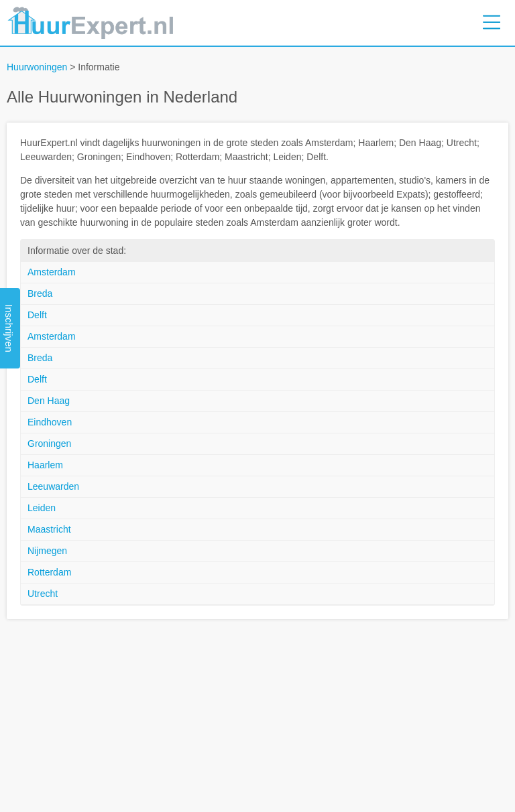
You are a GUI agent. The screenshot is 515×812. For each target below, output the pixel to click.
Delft (37, 315)
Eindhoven (50, 422)
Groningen (49, 444)
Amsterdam (52, 272)
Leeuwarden (53, 486)
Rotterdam (49, 572)
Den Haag (49, 401)
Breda (40, 293)
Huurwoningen (37, 67)
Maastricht (49, 529)
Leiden (42, 508)
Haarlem (45, 465)
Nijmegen (47, 551)
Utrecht (43, 594)
